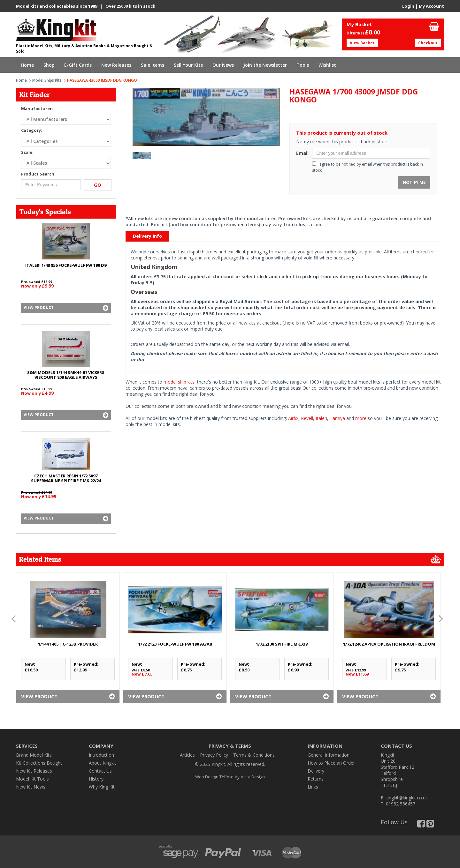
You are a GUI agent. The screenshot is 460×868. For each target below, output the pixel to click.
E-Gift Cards (78, 65)
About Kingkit (103, 763)
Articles (187, 755)
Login (408, 6)
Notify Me (414, 182)
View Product (66, 308)
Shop (49, 65)
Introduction (101, 755)
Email (302, 153)
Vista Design (253, 777)
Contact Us (100, 771)
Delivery (316, 771)
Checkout (428, 43)
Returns (316, 779)
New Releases (116, 65)
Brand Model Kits (34, 755)
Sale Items (153, 65)
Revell (307, 418)
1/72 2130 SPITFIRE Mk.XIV (282, 644)
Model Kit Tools (32, 779)
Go (98, 185)
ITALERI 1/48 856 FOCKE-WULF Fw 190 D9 (66, 265)
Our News (223, 65)
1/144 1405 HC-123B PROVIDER (68, 644)
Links (313, 787)
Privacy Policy (214, 755)
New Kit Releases (34, 771)
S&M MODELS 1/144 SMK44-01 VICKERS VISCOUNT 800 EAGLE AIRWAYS (66, 375)
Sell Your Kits (188, 65)
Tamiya (337, 418)
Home (27, 65)
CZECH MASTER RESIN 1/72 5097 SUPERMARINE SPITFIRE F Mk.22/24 (66, 478)
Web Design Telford (214, 777)
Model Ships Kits (47, 80)
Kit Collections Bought (39, 763)
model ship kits (179, 382)
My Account (431, 6)
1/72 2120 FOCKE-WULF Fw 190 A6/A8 (175, 644)
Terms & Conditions (254, 755)
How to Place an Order (331, 763)
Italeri (321, 418)
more (361, 418)
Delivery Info (147, 236)
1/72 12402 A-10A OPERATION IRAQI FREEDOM (389, 644)
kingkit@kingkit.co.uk (407, 798)
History (96, 779)
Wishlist (327, 65)
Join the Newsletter (265, 65)
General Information (329, 755)
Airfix (293, 418)
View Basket (362, 43)
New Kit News (31, 787)
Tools (303, 65)
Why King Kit (102, 787)
